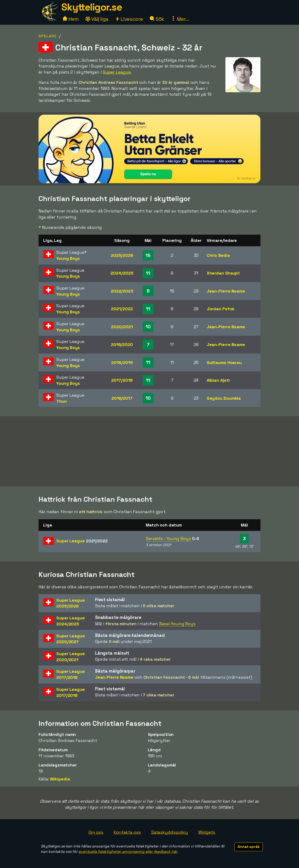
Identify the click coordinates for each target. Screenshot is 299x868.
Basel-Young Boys (177, 624)
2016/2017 (122, 398)
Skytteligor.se (92, 7)
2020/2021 (122, 327)
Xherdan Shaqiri (223, 273)
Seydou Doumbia (224, 398)
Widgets (207, 832)
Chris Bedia (218, 255)
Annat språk (249, 847)
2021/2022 (122, 309)
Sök (157, 19)
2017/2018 (122, 380)
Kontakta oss (127, 832)
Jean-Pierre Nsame (226, 291)
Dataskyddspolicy (170, 832)
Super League (117, 72)
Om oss (96, 832)
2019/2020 (122, 344)
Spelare (48, 36)
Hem (71, 19)
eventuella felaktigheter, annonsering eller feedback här (128, 852)
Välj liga (97, 19)
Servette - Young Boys (168, 538)
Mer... (180, 19)
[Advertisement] (149, 451)
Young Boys (68, 258)
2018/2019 (122, 362)
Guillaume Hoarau (224, 362)
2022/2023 (122, 291)
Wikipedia (60, 779)
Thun (62, 401)
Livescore (129, 19)
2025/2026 (122, 255)
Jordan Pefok (221, 309)
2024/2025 (122, 273)
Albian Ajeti (218, 380)
